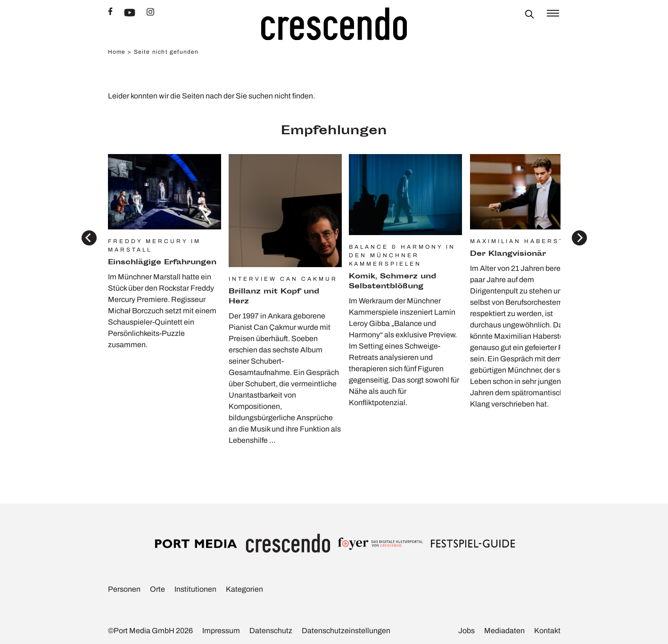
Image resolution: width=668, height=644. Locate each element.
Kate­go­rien (244, 589)
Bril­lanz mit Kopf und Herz (274, 297)
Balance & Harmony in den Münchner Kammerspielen (402, 255)
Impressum (221, 631)
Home (117, 52)
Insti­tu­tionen (195, 589)
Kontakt (547, 631)
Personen (124, 589)
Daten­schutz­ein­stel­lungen (346, 631)
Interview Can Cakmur (283, 279)
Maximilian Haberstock (526, 241)
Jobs (466, 631)
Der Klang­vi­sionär (508, 254)
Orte (157, 589)
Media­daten (504, 631)
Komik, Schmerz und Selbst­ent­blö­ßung (392, 282)
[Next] (579, 238)
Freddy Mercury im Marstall (154, 245)
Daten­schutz (271, 631)
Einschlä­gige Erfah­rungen (162, 263)
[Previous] (89, 238)
